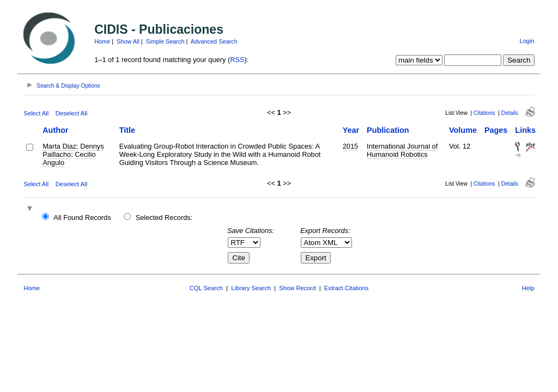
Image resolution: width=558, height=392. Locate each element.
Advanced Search (214, 41)
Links (525, 130)
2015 (350, 146)
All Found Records (82, 218)
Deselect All (71, 113)
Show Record (297, 288)
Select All (36, 113)
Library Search (251, 288)
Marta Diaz (59, 146)
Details (510, 113)
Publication (388, 130)
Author (55, 130)
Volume (463, 130)
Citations (484, 113)
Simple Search (165, 41)
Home (102, 41)
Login (527, 41)
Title (127, 130)
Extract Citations (346, 288)
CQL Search (206, 288)
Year (351, 130)
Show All (128, 41)
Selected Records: (164, 218)
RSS (237, 60)
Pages (496, 130)
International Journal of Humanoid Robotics (402, 150)
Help (528, 288)
